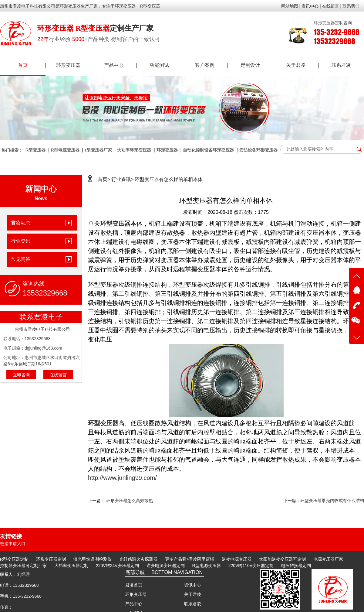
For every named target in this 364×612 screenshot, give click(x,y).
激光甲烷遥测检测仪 (93, 559)
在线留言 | (332, 6)
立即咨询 (21, 375)
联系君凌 (341, 65)
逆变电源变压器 (237, 559)
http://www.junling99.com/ (122, 478)
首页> (104, 179)
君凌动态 (21, 223)
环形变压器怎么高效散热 (130, 501)
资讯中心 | (311, 6)
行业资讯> (122, 179)
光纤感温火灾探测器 (138, 559)
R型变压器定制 (14, 559)
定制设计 (257, 65)
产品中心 (120, 65)
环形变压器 (74, 65)
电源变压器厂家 (328, 559)
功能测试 (166, 65)
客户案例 (211, 65)
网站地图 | (291, 6)
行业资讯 (21, 241)
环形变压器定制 (51, 559)
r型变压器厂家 (98, 150)
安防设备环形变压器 (258, 150)
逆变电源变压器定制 (166, 566)
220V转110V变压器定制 (251, 566)
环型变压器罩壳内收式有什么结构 (332, 501)
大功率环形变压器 (134, 150)
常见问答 (21, 259)
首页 (32, 65)
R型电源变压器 (65, 150)
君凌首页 (134, 585)
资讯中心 (193, 585)
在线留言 (58, 375)
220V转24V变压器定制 (117, 566)
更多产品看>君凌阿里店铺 (190, 559)
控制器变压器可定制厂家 (23, 566)
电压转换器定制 (296, 566)
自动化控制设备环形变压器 (208, 150)
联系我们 (351, 6)
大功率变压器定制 (71, 566)
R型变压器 (35, 150)
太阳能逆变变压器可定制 (282, 559)
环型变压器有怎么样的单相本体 (169, 179)
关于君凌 (302, 65)
